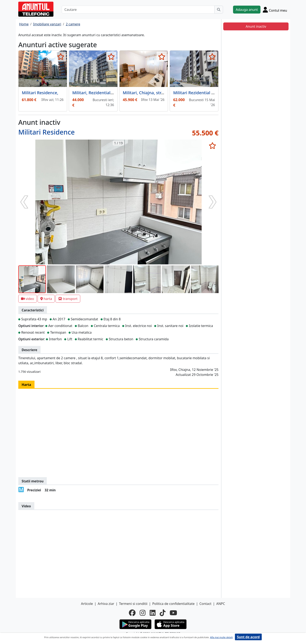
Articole (87, 604)
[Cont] (275, 10)
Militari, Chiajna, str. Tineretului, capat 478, (165, 93)
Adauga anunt (247, 10)
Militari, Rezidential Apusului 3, (103, 93)
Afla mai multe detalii (221, 637)
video (28, 299)
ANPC (221, 604)
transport (68, 299)
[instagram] (143, 613)
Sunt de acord (248, 637)
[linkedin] (153, 613)
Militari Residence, (40, 93)
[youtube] (173, 613)
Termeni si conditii (133, 604)
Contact (205, 604)
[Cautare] (138, 10)
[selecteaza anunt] (61, 57)
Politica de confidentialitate (173, 604)
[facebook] (132, 613)
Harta (26, 385)
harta (46, 299)
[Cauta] (219, 10)
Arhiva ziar (106, 604)
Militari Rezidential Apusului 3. (203, 93)
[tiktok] (163, 613)
